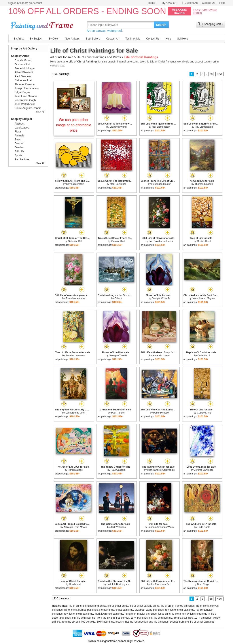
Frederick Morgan (25, 68)
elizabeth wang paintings (149, 610)
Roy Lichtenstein (161, 127)
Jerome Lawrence (204, 470)
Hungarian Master (161, 184)
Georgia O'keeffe (161, 298)
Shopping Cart (212, 24)
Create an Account (31, 3)
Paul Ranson (118, 413)
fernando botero (161, 355)
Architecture (22, 159)
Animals (20, 136)
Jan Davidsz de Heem (161, 241)
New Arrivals (72, 39)
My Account (170, 3)
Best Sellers (93, 39)
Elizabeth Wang (118, 127)
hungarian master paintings (141, 614)
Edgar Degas (23, 92)
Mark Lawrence (118, 184)
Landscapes (22, 128)
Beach (19, 140)
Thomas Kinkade (204, 184)
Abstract (20, 124)
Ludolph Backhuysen (118, 584)
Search (161, 25)
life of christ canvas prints (145, 606)
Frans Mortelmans (75, 298)
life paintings (107, 610)
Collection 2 (204, 355)
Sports (19, 155)
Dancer (19, 144)
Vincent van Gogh (25, 100)
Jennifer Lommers (75, 355)
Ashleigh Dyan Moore (75, 527)
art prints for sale (62, 57)
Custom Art (191, 3)
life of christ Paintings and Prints (99, 57)
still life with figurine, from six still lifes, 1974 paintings (180, 618)
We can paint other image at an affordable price (74, 125)
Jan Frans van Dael (161, 584)
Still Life (19, 151)
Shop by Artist (20, 56)
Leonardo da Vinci (75, 413)
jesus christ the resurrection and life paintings (142, 622)
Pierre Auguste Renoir (28, 108)
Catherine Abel (24, 80)
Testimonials (133, 39)
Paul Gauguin (118, 470)
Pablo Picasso (161, 413)
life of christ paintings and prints (87, 606)
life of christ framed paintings (178, 606)
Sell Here (183, 39)
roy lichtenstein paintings (180, 610)
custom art (210, 62)
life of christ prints (118, 606)
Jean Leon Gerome (26, 96)
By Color (54, 39)
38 (211, 74)
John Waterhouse (25, 104)
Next (219, 74)
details (197, 13)
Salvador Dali (75, 241)
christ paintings (124, 610)
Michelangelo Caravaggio (161, 470)
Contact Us (208, 3)
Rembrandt (75, 584)
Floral (18, 132)
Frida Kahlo (204, 527)
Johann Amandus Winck (161, 527)
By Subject (36, 39)
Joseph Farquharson (27, 88)
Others (118, 298)
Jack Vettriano (118, 527)
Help (222, 3)
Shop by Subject (22, 119)
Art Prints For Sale (43, 25)
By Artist (19, 39)
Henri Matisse (75, 470)
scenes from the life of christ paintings (192, 622)
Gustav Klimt (118, 241)
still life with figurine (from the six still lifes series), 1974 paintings (110, 618)
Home (152, 3)
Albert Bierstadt (24, 72)
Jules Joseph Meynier (204, 298)
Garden (19, 147)
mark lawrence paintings (109, 614)
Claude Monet (23, 60)
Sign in (12, 3)
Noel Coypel (204, 584)
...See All (39, 112)
